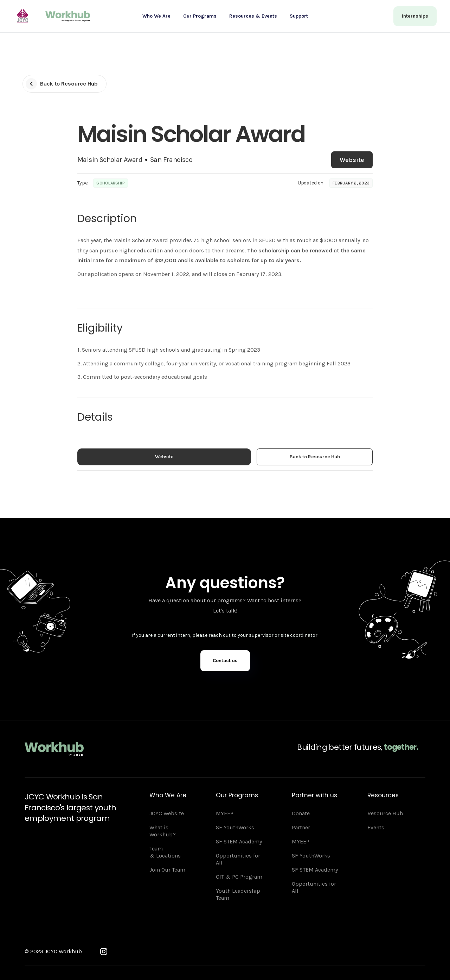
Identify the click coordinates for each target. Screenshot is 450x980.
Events (376, 827)
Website (352, 160)
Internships (415, 16)
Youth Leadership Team (238, 894)
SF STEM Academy (239, 841)
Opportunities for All (238, 859)
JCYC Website (167, 813)
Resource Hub (385, 813)
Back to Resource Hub (315, 457)
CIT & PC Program (239, 877)
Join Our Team (167, 870)
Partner (301, 827)
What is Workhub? (163, 831)
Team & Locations (165, 852)
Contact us (225, 661)
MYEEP (225, 813)
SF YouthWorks (235, 827)
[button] (156, 16)
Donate (301, 813)
